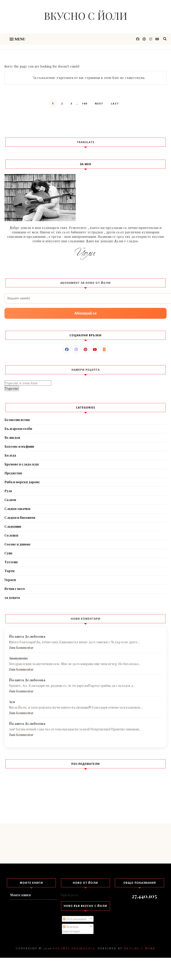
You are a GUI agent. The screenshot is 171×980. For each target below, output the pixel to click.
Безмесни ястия (17, 420)
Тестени (11, 562)
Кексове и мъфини (19, 446)
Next (99, 103)
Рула (8, 491)
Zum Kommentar (21, 648)
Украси (10, 580)
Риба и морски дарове (22, 482)
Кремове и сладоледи (22, 464)
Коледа (10, 455)
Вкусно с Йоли (86, 16)
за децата (12, 598)
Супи (8, 553)
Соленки (11, 535)
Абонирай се (86, 313)
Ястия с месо (15, 589)
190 (85, 103)
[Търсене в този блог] (28, 383)
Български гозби (18, 429)
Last (115, 103)
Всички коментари (71, 929)
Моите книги (20, 895)
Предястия (13, 473)
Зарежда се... (70, 895)
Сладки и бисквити (20, 518)
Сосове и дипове (18, 544)
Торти (9, 571)
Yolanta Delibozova (74, 948)
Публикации (75, 919)
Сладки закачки (17, 509)
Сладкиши (13, 526)
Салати (10, 500)
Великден (12, 438)
